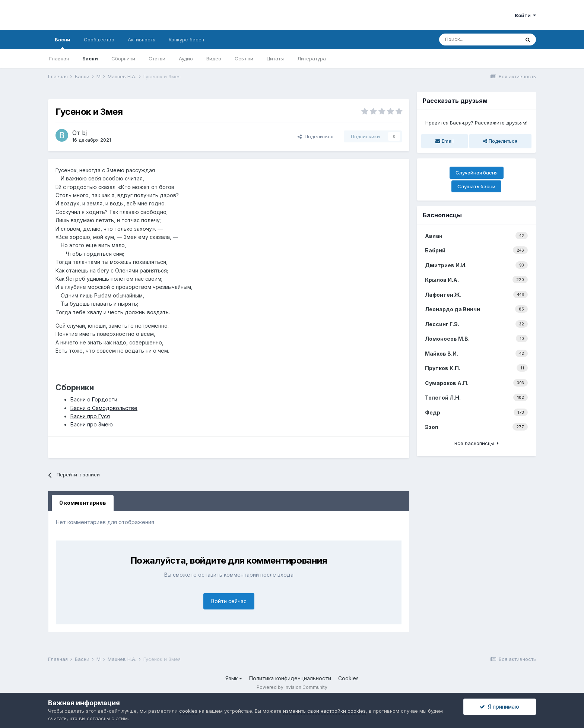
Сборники (123, 59)
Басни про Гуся (90, 416)
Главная (59, 59)
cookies (188, 711)
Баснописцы (442, 215)
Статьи (157, 59)
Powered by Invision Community (292, 687)
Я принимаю (499, 707)
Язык (234, 678)
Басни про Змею (92, 424)
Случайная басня (477, 173)
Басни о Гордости (94, 399)
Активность (142, 40)
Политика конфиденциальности (290, 678)
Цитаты (275, 59)
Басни (63, 43)
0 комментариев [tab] (83, 503)
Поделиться (315, 136)
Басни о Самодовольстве (104, 408)
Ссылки (244, 59)
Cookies (348, 678)
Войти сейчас (229, 601)
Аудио (186, 59)
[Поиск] (479, 40)
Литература (312, 59)
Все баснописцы (477, 443)
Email (445, 141)
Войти (525, 15)
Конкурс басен (186, 40)
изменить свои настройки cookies (324, 711)
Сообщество (99, 40)
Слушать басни (476, 186)
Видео (214, 59)
